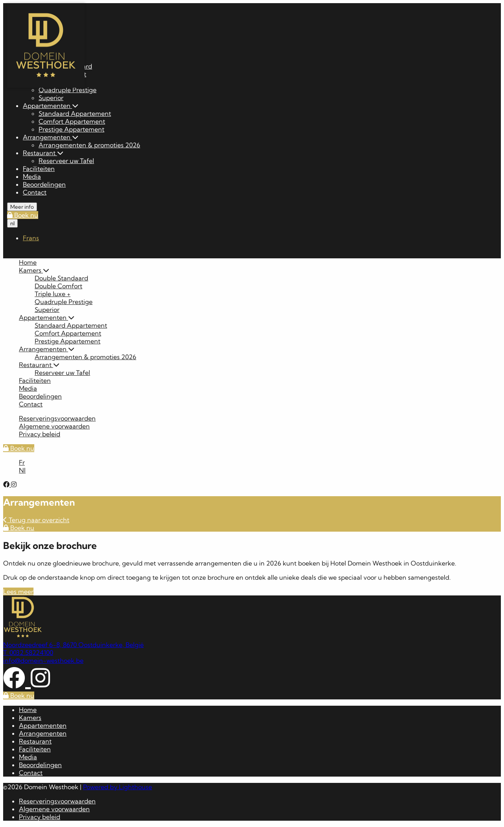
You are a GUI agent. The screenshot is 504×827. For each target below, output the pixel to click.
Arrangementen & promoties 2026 (89, 145)
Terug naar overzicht (36, 520)
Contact (35, 192)
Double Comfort (58, 286)
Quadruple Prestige (68, 90)
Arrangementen (51, 137)
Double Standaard (61, 278)
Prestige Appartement (71, 129)
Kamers (34, 270)
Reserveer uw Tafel (66, 161)
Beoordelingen (44, 184)
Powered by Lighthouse (118, 787)
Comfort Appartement (72, 121)
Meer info (22, 207)
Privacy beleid (40, 434)
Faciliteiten (39, 169)
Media (32, 176)
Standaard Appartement (75, 113)
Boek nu (23, 215)
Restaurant (43, 153)
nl (12, 223)
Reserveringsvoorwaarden (57, 418)
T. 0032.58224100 (28, 653)
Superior (51, 98)
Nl (22, 470)
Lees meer (18, 592)
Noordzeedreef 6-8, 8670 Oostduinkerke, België (73, 645)
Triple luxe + (53, 294)
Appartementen (51, 106)
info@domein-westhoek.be (43, 660)
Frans (31, 238)
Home (28, 262)
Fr (22, 462)
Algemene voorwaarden (54, 426)
